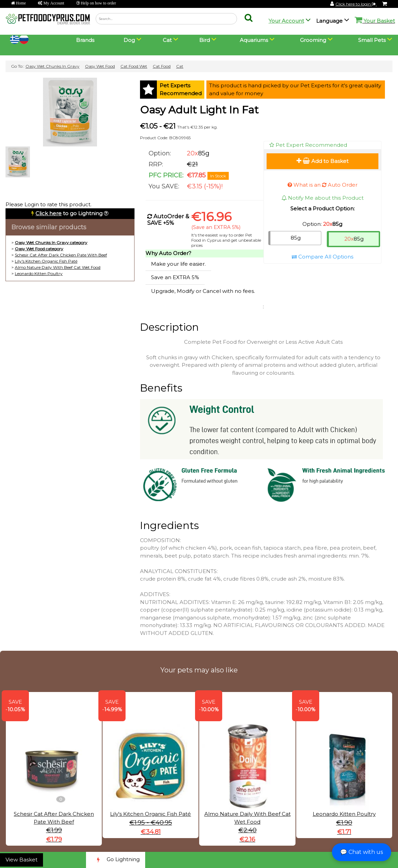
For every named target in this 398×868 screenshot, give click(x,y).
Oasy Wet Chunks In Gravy (52, 66)
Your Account (286, 21)
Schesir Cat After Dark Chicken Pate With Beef (61, 255)
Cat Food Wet (134, 66)
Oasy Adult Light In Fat (199, 110)
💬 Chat (362, 852)
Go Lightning (116, 860)
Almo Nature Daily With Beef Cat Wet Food (58, 267)
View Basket (21, 860)
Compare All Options (322, 257)
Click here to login (356, 4)
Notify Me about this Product (322, 198)
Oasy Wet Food (100, 66)
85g (296, 238)
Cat (180, 66)
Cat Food (162, 66)
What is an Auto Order (322, 185)
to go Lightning (69, 213)
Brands (85, 40)
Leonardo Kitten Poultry (39, 273)
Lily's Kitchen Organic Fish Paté (46, 261)
